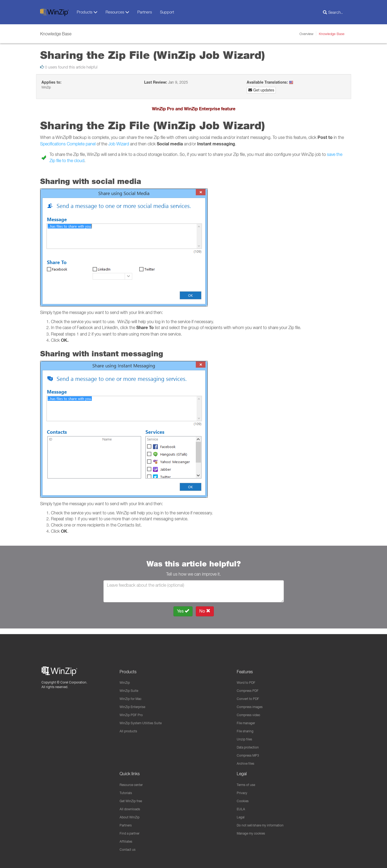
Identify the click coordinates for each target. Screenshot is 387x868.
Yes (183, 611)
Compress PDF (250, 686)
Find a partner (132, 833)
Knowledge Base (332, 34)
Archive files (247, 761)
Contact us (129, 849)
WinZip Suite (130, 686)
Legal (241, 816)
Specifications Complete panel (68, 144)
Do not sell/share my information (264, 824)
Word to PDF (248, 678)
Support (167, 12)
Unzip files (245, 736)
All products (130, 728)
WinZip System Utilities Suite (144, 719)
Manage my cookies (254, 833)
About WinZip (131, 816)
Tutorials (127, 791)
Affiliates (127, 841)
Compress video (251, 711)
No (205, 611)
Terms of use (248, 782)
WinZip (125, 678)
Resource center (134, 782)
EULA (242, 808)
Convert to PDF (250, 694)
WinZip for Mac (133, 694)
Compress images (252, 703)
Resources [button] (117, 12)
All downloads (131, 808)
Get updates (261, 90)
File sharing (247, 728)
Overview (306, 34)
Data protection (250, 744)
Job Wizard (119, 144)
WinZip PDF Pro (133, 711)
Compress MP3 (250, 753)
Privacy (243, 791)
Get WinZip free (133, 799)
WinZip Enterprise (135, 703)
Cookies (244, 799)
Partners (145, 12)
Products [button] (87, 12)
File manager (248, 719)
